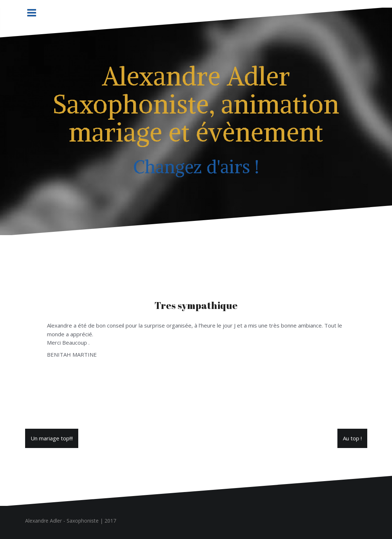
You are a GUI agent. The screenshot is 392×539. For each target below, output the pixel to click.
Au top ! (352, 438)
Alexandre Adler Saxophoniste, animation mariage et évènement (196, 104)
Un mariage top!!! (52, 438)
